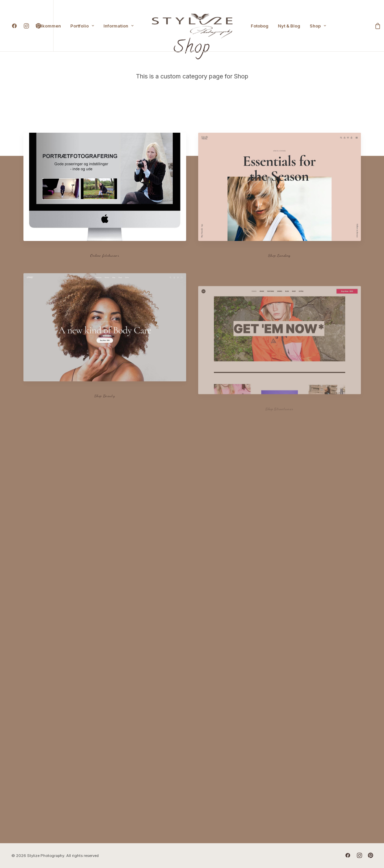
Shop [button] (318, 26)
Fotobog (260, 26)
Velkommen (48, 26)
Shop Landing (279, 255)
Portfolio (82, 26)
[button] (16, 26)
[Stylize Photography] (192, 26)
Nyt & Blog (289, 26)
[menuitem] (16, 26)
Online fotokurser (104, 255)
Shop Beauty (105, 417)
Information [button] (119, 26)
